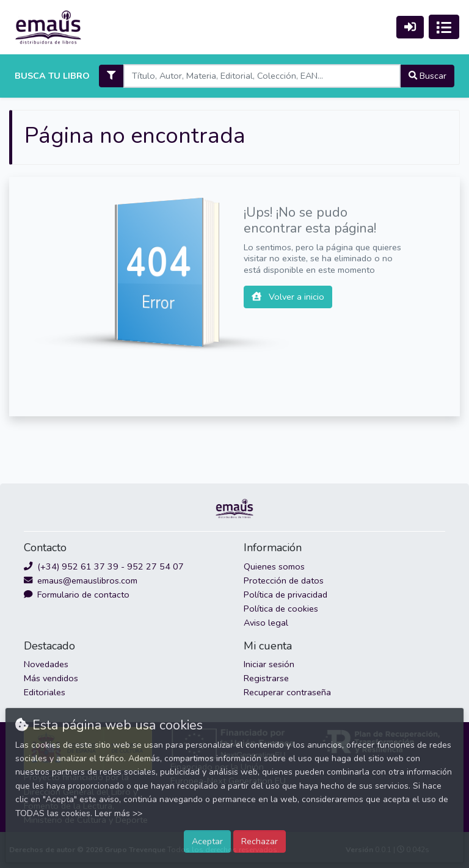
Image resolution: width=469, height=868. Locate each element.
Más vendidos (51, 678)
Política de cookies (281, 609)
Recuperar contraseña (287, 692)
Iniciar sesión (269, 664)
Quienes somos (274, 566)
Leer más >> (118, 813)
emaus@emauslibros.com (81, 580)
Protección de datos (284, 580)
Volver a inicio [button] (288, 297)
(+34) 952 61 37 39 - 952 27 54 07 (104, 566)
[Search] (262, 76)
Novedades (46, 664)
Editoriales (45, 692)
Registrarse (266, 678)
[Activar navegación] (444, 27)
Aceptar (207, 841)
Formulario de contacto (77, 595)
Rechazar (260, 841)
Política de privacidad (285, 595)
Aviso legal (266, 623)
